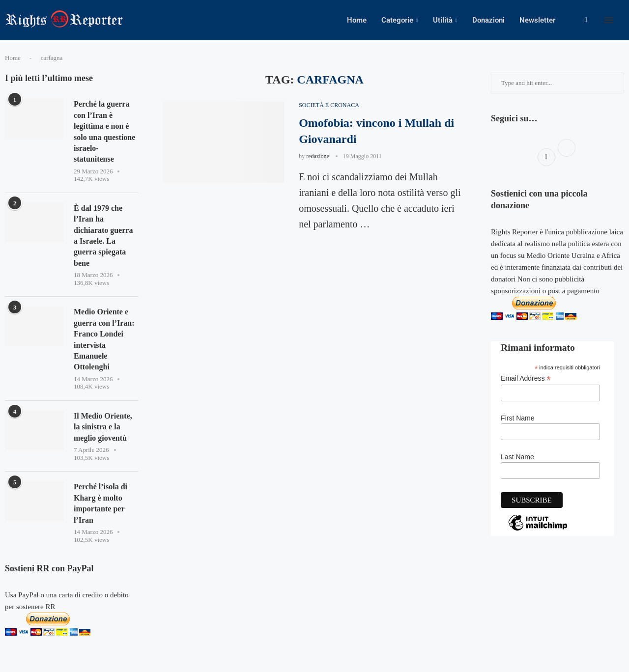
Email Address (526, 378)
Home (357, 20)
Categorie (397, 20)
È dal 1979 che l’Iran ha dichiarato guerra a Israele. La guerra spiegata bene (103, 236)
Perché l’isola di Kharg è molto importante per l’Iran (100, 503)
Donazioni (488, 20)
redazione (318, 156)
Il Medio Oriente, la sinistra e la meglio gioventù (103, 427)
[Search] (624, 20)
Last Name (517, 457)
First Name (517, 418)
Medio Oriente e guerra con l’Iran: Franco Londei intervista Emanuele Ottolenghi (104, 339)
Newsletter (537, 20)
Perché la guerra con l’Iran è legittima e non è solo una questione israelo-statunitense (104, 131)
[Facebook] (586, 20)
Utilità (443, 20)
